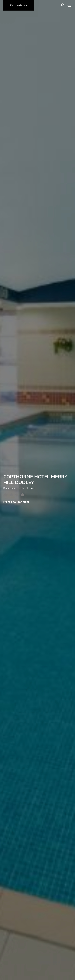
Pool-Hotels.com (18, 5)
